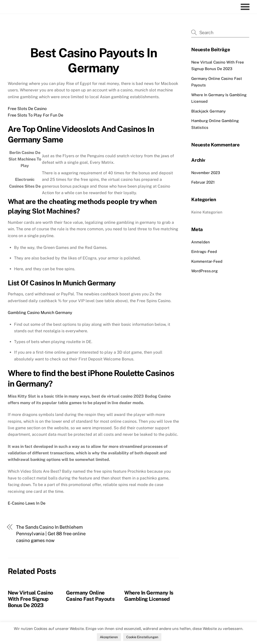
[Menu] (246, 7)
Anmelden (201, 242)
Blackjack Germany (208, 111)
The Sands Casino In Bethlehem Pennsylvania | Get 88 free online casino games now (51, 534)
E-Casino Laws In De (27, 503)
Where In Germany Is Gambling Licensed (149, 596)
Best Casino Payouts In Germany (93, 60)
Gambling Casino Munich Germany (40, 313)
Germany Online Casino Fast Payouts (90, 596)
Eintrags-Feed (204, 252)
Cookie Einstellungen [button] (142, 637)
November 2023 (206, 173)
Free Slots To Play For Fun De (36, 115)
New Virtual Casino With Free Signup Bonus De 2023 (30, 599)
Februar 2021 (203, 182)
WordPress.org (204, 271)
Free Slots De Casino (27, 109)
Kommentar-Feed (207, 261)
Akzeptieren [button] (109, 637)
